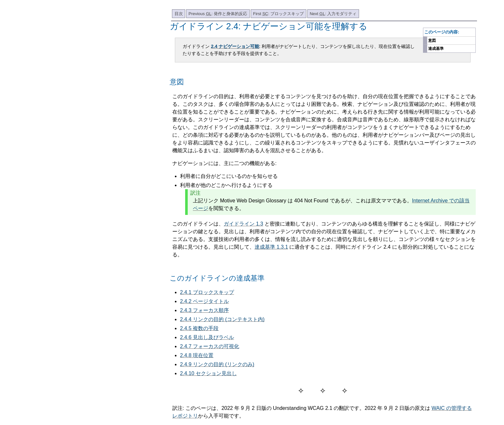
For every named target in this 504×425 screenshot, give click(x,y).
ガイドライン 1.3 (243, 224)
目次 (179, 14)
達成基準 (436, 49)
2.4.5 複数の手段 (199, 328)
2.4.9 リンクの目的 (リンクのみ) (217, 364)
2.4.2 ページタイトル (204, 301)
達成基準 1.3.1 (271, 247)
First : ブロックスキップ (278, 14)
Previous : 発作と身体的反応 (218, 14)
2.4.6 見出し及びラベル (207, 337)
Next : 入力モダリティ (333, 14)
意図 (432, 41)
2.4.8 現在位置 (197, 355)
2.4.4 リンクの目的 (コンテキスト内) (222, 319)
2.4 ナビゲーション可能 (235, 46)
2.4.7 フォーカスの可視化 (210, 346)
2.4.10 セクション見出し (208, 373)
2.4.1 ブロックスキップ (207, 292)
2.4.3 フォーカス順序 (204, 310)
